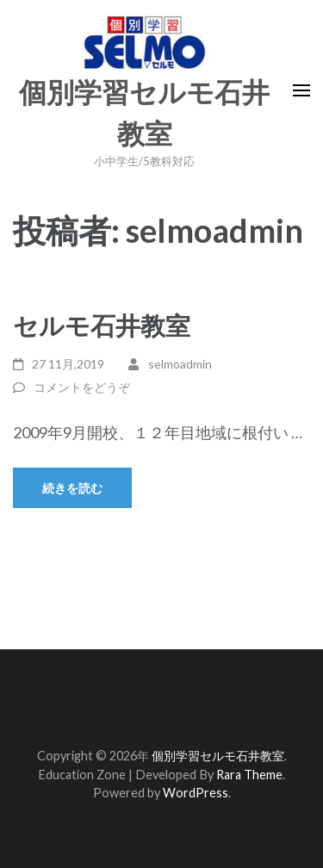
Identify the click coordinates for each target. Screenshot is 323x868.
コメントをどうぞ (82, 387)
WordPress (196, 793)
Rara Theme (249, 775)
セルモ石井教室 (102, 325)
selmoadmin (180, 364)
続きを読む (72, 488)
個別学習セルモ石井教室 (218, 756)
